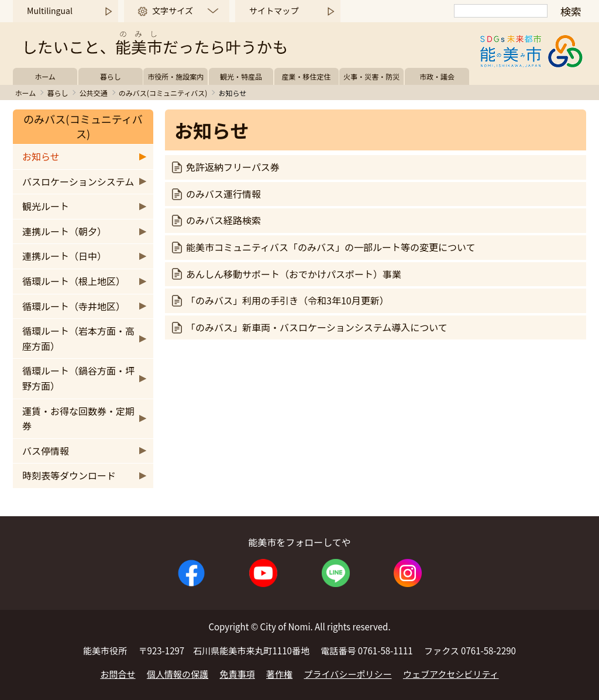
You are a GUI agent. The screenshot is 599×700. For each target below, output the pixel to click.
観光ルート (46, 206)
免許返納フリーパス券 (233, 167)
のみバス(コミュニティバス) (163, 93)
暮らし (111, 76)
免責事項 (237, 674)
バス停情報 (46, 451)
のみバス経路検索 (223, 220)
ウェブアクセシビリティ (451, 674)
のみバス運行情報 (223, 194)
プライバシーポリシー (348, 674)
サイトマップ (274, 11)
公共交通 (94, 93)
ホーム (45, 76)
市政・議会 (437, 76)
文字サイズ (173, 11)
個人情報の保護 (178, 674)
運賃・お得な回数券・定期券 (78, 418)
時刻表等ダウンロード (69, 475)
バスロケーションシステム (78, 181)
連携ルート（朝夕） (64, 231)
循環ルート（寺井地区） (74, 306)
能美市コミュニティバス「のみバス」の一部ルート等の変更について (331, 247)
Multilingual (50, 11)
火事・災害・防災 (371, 76)
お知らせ (41, 156)
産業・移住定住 (307, 76)
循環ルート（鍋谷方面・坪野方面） (78, 378)
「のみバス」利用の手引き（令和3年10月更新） (288, 300)
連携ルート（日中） (64, 256)
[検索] (501, 11)
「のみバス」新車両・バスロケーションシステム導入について (317, 327)
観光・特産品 (241, 76)
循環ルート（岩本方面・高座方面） (78, 338)
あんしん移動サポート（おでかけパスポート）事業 (294, 274)
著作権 (279, 674)
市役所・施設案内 (175, 76)
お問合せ (118, 674)
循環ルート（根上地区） (74, 281)
